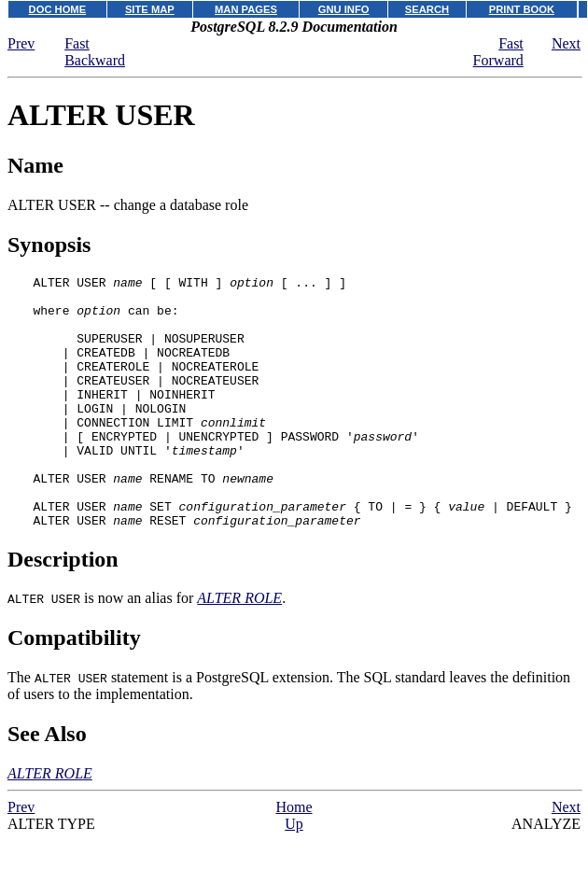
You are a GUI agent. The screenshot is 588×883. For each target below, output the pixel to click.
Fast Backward (95, 52)
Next (566, 43)
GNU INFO (344, 9)
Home (294, 857)
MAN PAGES (246, 9)
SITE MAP (150, 9)
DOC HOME (58, 9)
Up (294, 874)
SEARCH (427, 9)
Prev (21, 43)
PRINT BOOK (522, 9)
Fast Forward (498, 52)
